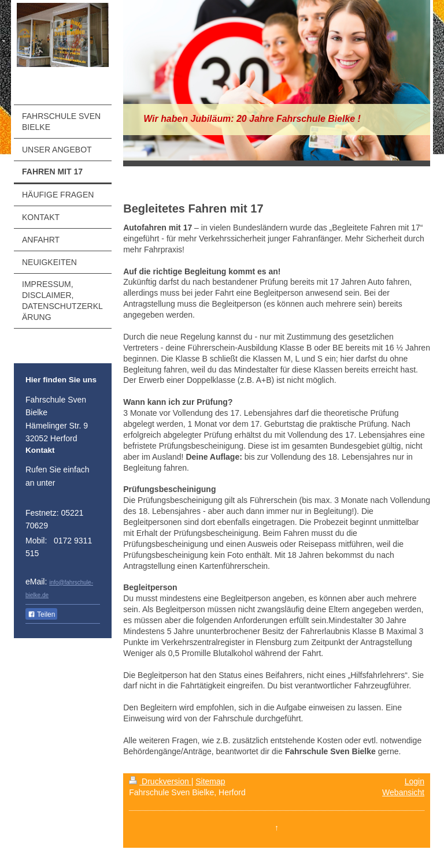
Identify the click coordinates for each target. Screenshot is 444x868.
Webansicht (403, 792)
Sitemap (210, 781)
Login (415, 781)
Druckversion (160, 781)
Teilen (41, 614)
